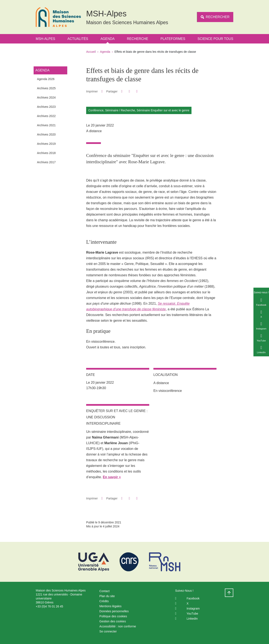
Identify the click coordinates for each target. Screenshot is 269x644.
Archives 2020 (46, 134)
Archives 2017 (46, 162)
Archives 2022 (46, 116)
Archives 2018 (46, 153)
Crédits (104, 601)
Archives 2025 (46, 88)
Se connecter (108, 631)
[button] (122, 91)
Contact (104, 591)
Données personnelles (114, 611)
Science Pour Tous (215, 39)
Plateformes (173, 39)
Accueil (91, 52)
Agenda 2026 (46, 79)
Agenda (108, 39)
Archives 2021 (46, 125)
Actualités (78, 39)
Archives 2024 (46, 97)
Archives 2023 (46, 107)
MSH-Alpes (45, 39)
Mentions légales (110, 606)
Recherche (138, 39)
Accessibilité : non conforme (118, 626)
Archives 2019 (46, 144)
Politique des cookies (113, 616)
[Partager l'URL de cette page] (137, 91)
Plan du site (107, 596)
